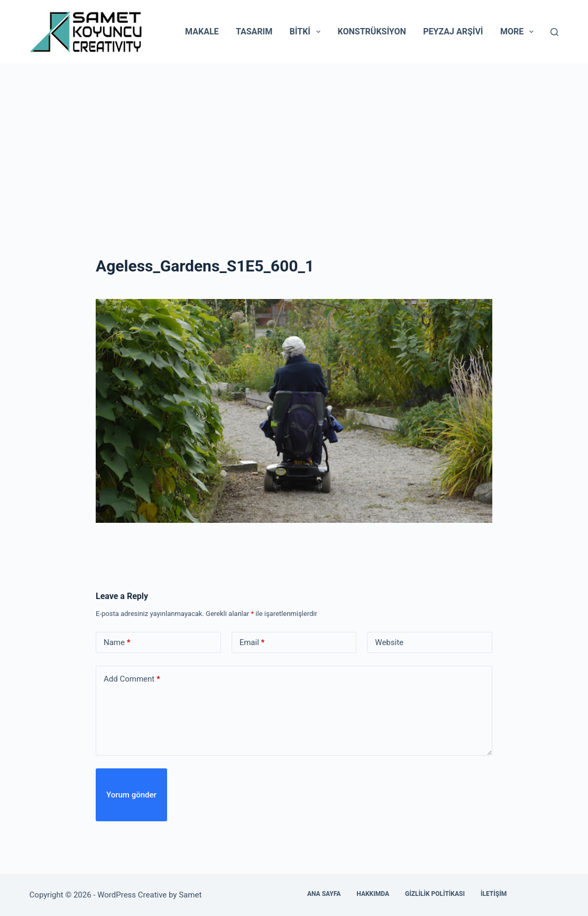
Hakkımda (373, 894)
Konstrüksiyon (372, 31)
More (519, 32)
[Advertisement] (294, 143)
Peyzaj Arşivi (453, 31)
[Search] (554, 32)
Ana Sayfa (324, 894)
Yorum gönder (131, 795)
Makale (202, 31)
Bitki (307, 32)
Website (389, 642)
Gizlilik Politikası (435, 894)
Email (252, 643)
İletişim (494, 894)
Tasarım (254, 31)
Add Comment (132, 679)
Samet (191, 895)
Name (117, 643)
